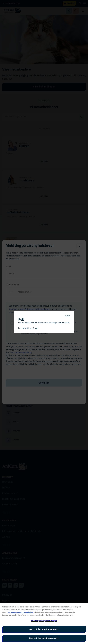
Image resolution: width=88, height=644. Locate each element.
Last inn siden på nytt (28, 328)
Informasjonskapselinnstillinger (44, 621)
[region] (44, 623)
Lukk (68, 316)
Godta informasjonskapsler (44, 638)
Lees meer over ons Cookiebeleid (20, 612)
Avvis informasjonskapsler (44, 629)
